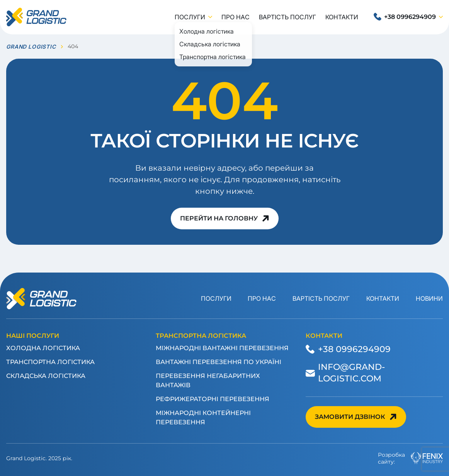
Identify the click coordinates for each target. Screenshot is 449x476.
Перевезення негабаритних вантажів (208, 380)
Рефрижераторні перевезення (213, 399)
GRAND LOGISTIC (31, 47)
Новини (429, 298)
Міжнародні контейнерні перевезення (203, 418)
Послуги (190, 17)
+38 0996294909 (410, 17)
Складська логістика (46, 376)
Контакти (342, 17)
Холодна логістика (43, 348)
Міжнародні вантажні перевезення (222, 348)
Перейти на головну (219, 218)
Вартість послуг (287, 17)
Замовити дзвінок (350, 417)
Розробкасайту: (410, 458)
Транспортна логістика (50, 362)
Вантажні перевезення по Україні (219, 362)
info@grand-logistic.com (351, 373)
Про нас (236, 17)
